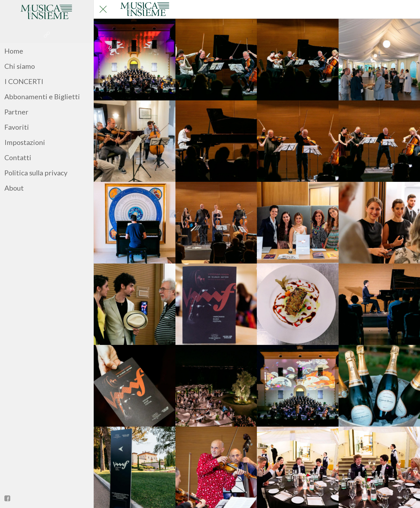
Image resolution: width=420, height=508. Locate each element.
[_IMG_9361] (135, 386)
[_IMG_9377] (379, 304)
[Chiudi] (103, 9)
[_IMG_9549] (379, 223)
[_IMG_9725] (379, 141)
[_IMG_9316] (216, 386)
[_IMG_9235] (135, 60)
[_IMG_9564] (298, 223)
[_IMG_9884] (135, 141)
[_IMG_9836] (216, 141)
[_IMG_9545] (216, 304)
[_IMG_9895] (379, 60)
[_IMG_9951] (135, 304)
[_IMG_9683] (135, 223)
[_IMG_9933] (298, 60)
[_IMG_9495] (298, 304)
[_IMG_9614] (216, 223)
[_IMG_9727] (298, 141)
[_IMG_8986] (379, 386)
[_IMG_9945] (216, 60)
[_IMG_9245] (298, 386)
